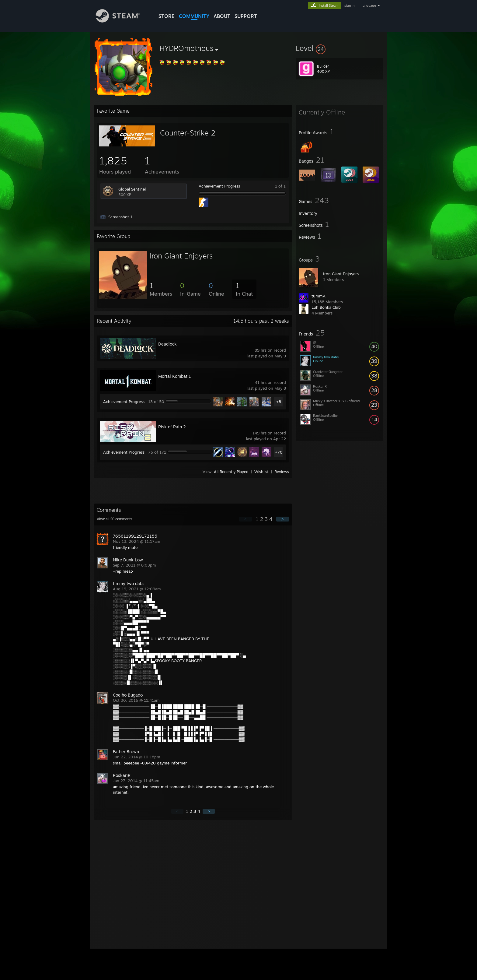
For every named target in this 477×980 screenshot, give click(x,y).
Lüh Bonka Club (326, 307)
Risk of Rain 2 (172, 427)
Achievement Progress (219, 186)
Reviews (282, 472)
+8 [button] (279, 402)
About (222, 16)
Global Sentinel (132, 189)
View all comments (115, 519)
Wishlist (261, 472)
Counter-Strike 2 (188, 133)
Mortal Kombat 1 (175, 376)
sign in (349, 5)
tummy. (319, 296)
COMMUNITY (194, 16)
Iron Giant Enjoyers (341, 274)
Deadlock (167, 344)
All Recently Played (231, 472)
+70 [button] (279, 452)
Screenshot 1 (120, 217)
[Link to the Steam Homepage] (122, 21)
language (369, 5)
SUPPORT (246, 16)
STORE (167, 16)
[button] (339, 48)
